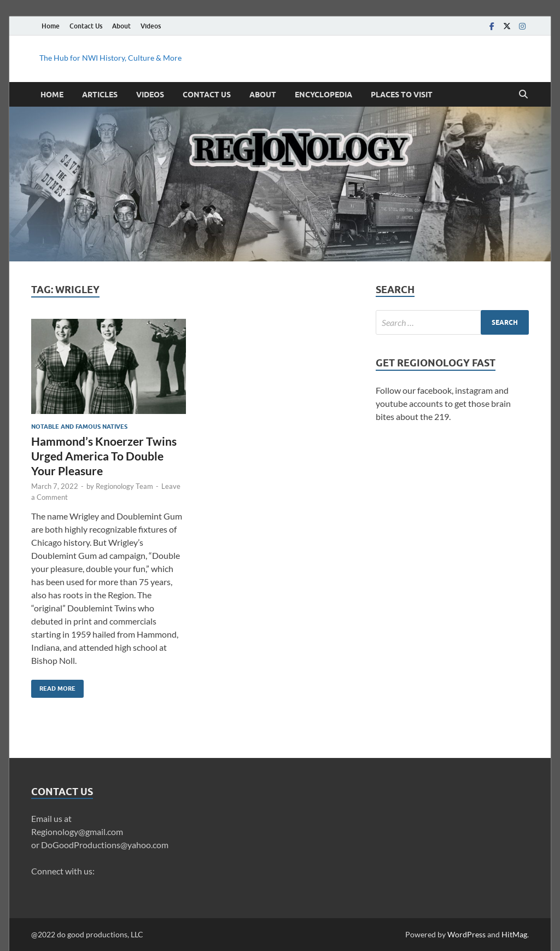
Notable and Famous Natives (79, 427)
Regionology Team (124, 486)
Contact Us (86, 26)
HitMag (514, 934)
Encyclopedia (323, 95)
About (121, 26)
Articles (100, 95)
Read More (53, 686)
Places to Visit (402, 95)
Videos (151, 26)
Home (51, 26)
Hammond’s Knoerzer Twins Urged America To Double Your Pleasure (104, 456)
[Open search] (523, 95)
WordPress (466, 934)
